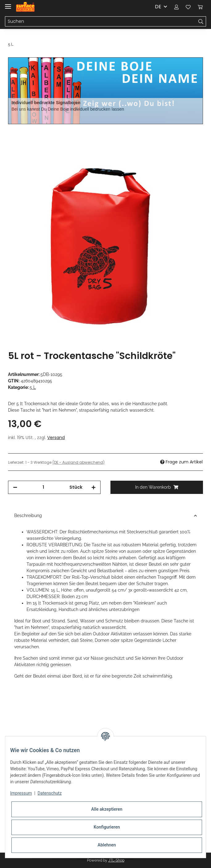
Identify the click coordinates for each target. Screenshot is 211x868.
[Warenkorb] (200, 7)
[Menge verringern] (15, 487)
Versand (56, 438)
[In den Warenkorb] (13, 128)
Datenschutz (50, 793)
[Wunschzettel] (188, 7)
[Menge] (43, 487)
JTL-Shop (116, 860)
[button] (176, 7)
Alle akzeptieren (107, 809)
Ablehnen (107, 845)
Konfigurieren (107, 827)
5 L (33, 387)
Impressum (21, 793)
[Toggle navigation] (8, 4)
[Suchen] (101, 22)
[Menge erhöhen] (93, 487)
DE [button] (158, 7)
